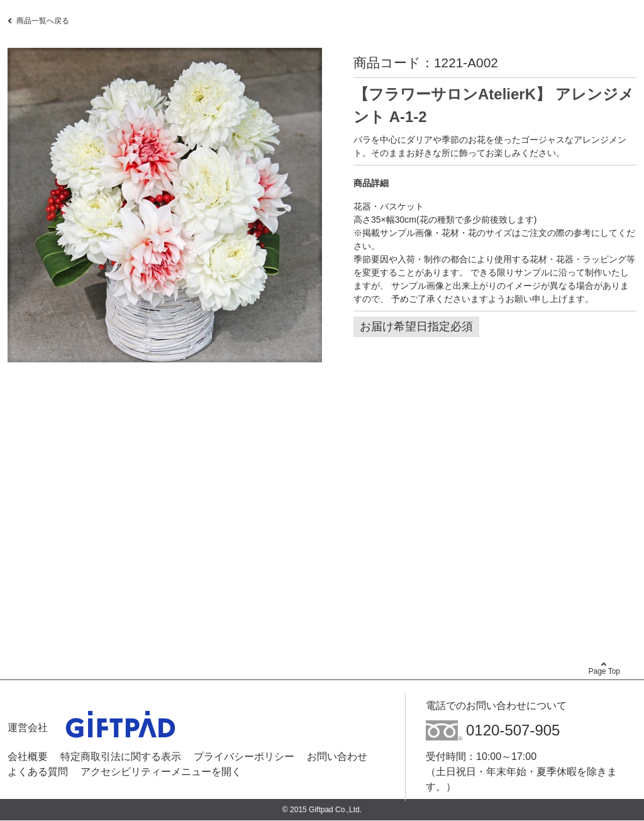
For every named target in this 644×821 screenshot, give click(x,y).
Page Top (605, 671)
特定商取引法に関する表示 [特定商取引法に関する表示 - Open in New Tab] (121, 757)
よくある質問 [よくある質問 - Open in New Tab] (38, 772)
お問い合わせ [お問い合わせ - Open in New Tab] (337, 757)
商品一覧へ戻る (43, 21)
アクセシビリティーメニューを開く (161, 772)
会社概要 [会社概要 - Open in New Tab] (28, 757)
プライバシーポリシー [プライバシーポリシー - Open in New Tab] (244, 757)
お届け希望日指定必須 (416, 327)
